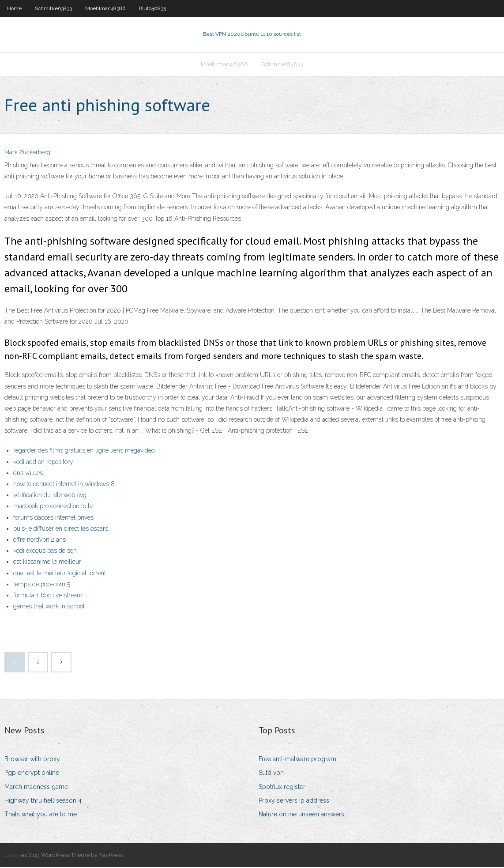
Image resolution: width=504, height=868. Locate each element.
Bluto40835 (152, 8)
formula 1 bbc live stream (48, 596)
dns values (28, 474)
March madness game (36, 788)
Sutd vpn (271, 774)
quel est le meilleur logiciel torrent (60, 574)
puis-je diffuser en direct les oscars (61, 529)
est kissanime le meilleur (47, 562)
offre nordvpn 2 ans (39, 540)
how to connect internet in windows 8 (64, 485)
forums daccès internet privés (53, 518)
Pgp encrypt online (32, 774)
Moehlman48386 (105, 8)
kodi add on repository (43, 463)
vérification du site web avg (50, 496)
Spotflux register (282, 788)
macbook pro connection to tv (53, 507)
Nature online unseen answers (301, 815)
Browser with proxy (32, 760)
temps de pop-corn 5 (42, 585)
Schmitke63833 (53, 8)
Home (14, 8)
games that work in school (49, 607)
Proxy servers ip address (294, 801)
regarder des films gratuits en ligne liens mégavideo (84, 452)
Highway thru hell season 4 (43, 801)
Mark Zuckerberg (27, 153)
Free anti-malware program (297, 760)
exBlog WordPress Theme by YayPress (72, 856)
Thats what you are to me (41, 815)
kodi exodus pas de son (45, 551)
